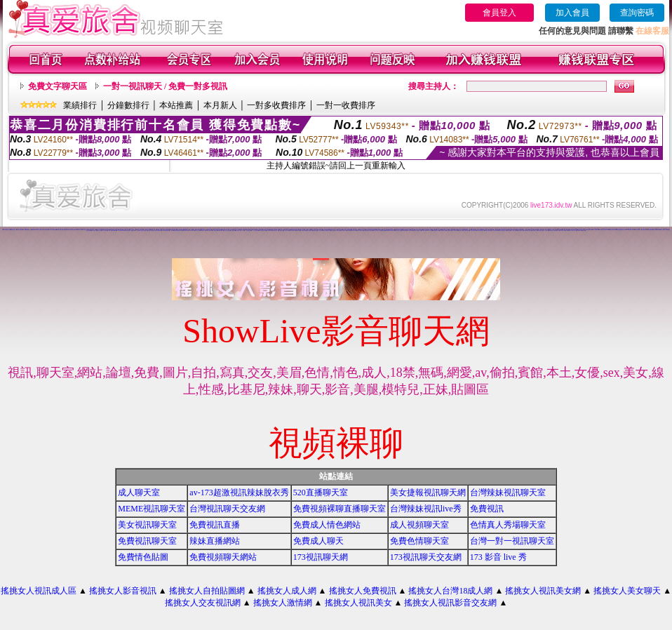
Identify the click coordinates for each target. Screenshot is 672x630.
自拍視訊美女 (77, 229)
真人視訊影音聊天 (234, 229)
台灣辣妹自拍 (551, 230)
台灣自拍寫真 (46, 230)
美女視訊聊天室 (147, 525)
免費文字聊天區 (58, 86)
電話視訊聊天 (67, 230)
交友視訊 (172, 230)
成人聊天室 (139, 492)
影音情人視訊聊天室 (502, 230)
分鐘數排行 (128, 105)
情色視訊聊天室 (281, 230)
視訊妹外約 (563, 230)
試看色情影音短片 (402, 229)
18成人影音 (425, 230)
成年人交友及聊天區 (227, 230)
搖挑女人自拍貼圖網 (207, 591)
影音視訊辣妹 (343, 230)
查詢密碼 (637, 13)
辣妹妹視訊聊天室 (540, 230)
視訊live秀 (216, 230)
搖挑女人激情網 (283, 603)
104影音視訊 (255, 229)
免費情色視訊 (304, 230)
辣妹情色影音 (410, 230)
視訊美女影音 (287, 230)
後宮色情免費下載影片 (426, 230)
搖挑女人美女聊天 (627, 591)
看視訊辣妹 (365, 230)
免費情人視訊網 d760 (158, 230)
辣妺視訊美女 (13, 230)
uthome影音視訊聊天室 (390, 230)
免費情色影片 (270, 230)
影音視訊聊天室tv (473, 230)
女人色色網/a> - (139, 230)
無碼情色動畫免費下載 (177, 230)
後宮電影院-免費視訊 (27, 230)
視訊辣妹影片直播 (147, 230)
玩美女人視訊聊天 (663, 230)
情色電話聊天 (332, 230)
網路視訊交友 (412, 230)
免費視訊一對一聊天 (543, 229)
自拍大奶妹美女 (150, 230)
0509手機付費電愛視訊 (376, 229)
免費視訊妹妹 (315, 230)
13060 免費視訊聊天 (166, 230)
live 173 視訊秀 (638, 230)
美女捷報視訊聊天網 (428, 492)
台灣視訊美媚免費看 (590, 230)
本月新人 (220, 105)
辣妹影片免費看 (359, 230)
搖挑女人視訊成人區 (39, 591)
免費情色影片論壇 (8, 230)
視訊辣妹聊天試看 (449, 230)
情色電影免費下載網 (60, 230)
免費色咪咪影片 (657, 230)
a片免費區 (567, 230)
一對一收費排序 (346, 105)
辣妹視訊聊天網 (456, 230)
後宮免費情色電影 (404, 230)
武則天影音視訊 (250, 229)
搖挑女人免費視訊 (363, 591)
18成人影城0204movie (113, 230)
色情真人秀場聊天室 (508, 525)
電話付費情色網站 (326, 230)
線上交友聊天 (199, 230)
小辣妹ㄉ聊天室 (515, 230)
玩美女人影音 (80, 230)
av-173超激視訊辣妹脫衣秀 (239, 492)
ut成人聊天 (203, 230)
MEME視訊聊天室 (152, 509)
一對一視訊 (242, 230)
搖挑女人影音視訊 (123, 591)
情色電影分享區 (651, 230)
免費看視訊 (583, 230)
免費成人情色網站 (327, 525)
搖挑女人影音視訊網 (53, 230)
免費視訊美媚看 (292, 230)
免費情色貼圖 (143, 557)
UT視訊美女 (276, 230)
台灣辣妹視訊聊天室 (508, 492)
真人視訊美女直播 (248, 230)
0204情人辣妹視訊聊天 (40, 230)
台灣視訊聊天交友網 (227, 509)
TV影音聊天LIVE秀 (631, 230)
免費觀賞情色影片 (185, 230)
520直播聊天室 (321, 492)
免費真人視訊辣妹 (436, 229)
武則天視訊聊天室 (20, 230)
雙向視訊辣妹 (370, 230)
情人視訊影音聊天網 (466, 230)
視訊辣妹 (460, 230)
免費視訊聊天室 (147, 541)
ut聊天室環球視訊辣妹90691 (621, 230)
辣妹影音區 (415, 230)
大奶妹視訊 (534, 230)
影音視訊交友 (86, 230)
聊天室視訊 (237, 230)
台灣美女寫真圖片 (128, 230)
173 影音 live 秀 (498, 557)
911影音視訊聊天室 (480, 230)
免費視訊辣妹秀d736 (74, 230)
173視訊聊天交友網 (426, 557)
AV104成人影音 (573, 230)
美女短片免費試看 (144, 230)
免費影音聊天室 (397, 230)
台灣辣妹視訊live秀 (426, 509)
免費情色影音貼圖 (659, 229)
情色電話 (133, 230)
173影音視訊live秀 (121, 230)
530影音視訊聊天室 (488, 230)
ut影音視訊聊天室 (442, 230)
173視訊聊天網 (321, 557)
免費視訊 (33, 230)
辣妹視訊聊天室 (435, 230)
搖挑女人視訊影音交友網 (450, 603)
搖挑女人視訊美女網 (543, 591)
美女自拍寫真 (520, 230)
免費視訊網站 (383, 230)
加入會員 (572, 13)
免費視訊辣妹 (509, 230)
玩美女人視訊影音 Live (604, 230)
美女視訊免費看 (309, 230)
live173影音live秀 (209, 230)
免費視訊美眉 (298, 230)
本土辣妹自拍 (546, 230)
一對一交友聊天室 (255, 230)
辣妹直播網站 (215, 541)
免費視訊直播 (215, 525)
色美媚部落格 (491, 230)
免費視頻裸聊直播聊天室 (340, 509)
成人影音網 (420, 230)
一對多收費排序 (276, 105)
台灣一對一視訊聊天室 (512, 541)
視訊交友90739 (597, 230)
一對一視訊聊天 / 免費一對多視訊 (165, 86)
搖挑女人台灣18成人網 (450, 591)
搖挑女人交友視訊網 (203, 603)
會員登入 (499, 13)
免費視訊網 (233, 230)
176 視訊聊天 (105, 230)
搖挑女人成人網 (287, 591)
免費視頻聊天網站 (223, 557)
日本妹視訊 (530, 230)
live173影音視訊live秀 (263, 230)
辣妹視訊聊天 (349, 230)
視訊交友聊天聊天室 (376, 230)
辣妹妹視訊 (525, 230)
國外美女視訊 (93, 230)
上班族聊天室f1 (644, 230)
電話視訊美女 (386, 230)
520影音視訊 (354, 230)
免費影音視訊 (338, 230)
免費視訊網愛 (220, 230)
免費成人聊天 (318, 541)
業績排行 (80, 105)
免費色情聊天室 (419, 541)
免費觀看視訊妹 (557, 230)
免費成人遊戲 (153, 230)
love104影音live (192, 230)
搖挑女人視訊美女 (358, 603)
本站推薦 (176, 105)
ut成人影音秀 (430, 230)
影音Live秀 (578, 230)
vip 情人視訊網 (99, 230)
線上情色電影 (321, 230)
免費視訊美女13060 (612, 230)
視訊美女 (88, 229)
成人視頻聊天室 (419, 525)
